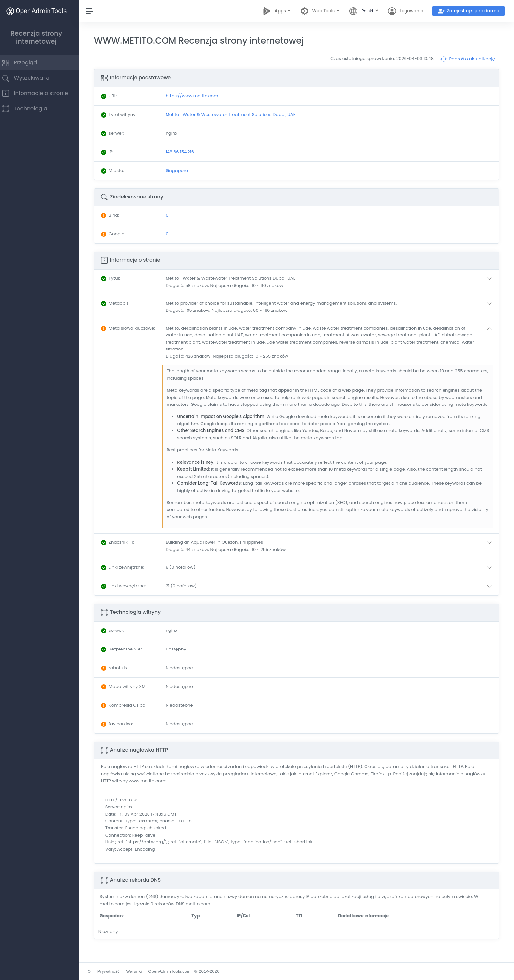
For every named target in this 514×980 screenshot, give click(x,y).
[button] (333, 282)
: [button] (117, 278)
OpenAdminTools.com (176, 971)
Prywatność (115, 971)
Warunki (140, 971)
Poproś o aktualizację (468, 59)
